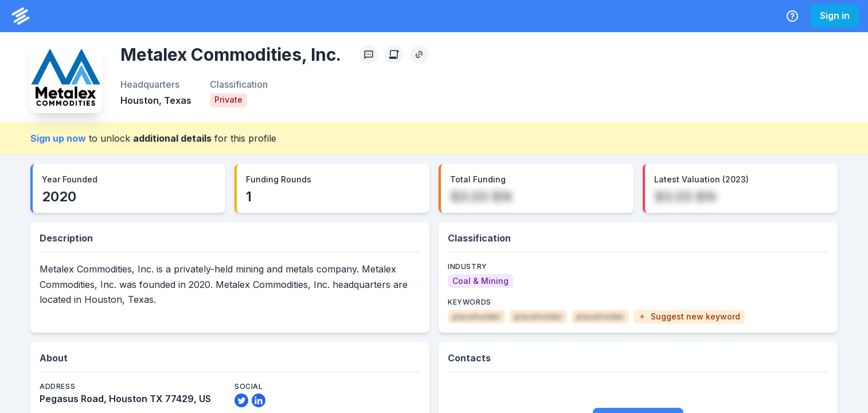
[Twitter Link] (241, 400)
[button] (689, 317)
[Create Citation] (394, 54)
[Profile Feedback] (369, 54)
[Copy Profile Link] (419, 54)
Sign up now (58, 138)
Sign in (835, 15)
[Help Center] (792, 16)
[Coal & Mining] (480, 281)
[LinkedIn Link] (259, 400)
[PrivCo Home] (21, 16)
